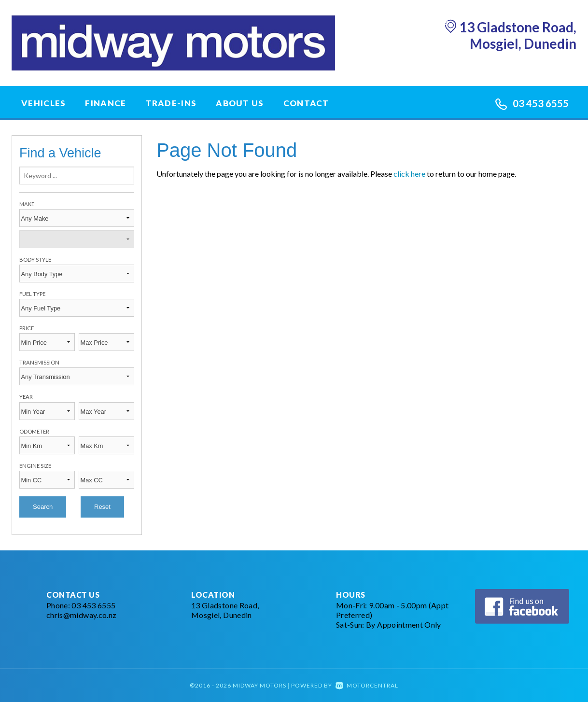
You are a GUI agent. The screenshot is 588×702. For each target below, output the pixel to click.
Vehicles (43, 103)
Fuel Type (32, 294)
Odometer (34, 431)
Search (43, 507)
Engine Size (35, 466)
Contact (306, 103)
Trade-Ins (171, 103)
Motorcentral (367, 685)
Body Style (35, 260)
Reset (102, 507)
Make (27, 204)
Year (26, 397)
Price (27, 328)
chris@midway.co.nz (81, 615)
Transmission (39, 362)
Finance (105, 103)
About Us (240, 103)
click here (409, 174)
